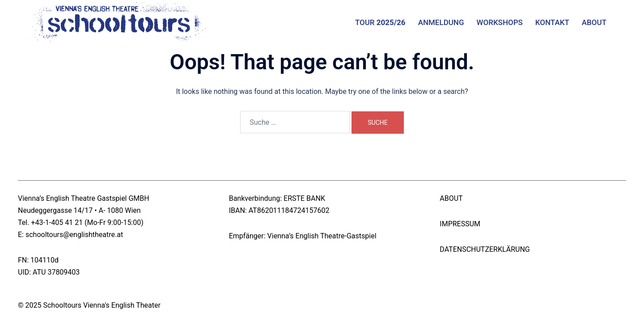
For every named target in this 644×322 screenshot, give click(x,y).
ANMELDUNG (441, 22)
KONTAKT (552, 22)
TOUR (380, 22)
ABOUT (594, 22)
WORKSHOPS (500, 22)
